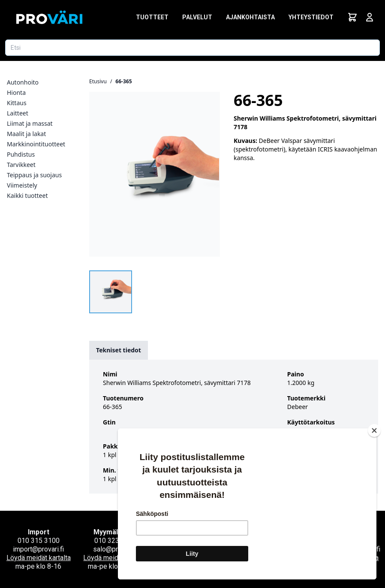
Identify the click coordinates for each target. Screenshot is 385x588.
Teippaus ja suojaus (34, 175)
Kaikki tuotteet (27, 195)
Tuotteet (152, 17)
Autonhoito (23, 82)
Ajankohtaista (250, 17)
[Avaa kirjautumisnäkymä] (370, 17)
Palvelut (197, 17)
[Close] (374, 430)
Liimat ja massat (30, 123)
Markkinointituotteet (36, 144)
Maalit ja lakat (26, 134)
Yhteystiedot (311, 17)
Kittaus (17, 103)
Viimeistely (22, 185)
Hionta (16, 92)
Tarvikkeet (21, 165)
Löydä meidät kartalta (39, 558)
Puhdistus (21, 154)
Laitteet (18, 113)
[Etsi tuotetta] (192, 48)
